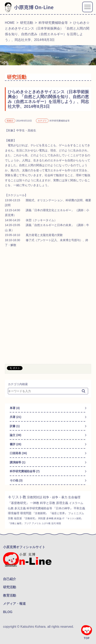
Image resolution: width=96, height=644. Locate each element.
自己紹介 (10, 579)
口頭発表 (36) (18, 453)
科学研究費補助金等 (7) (25, 471)
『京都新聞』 (40, 513)
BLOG (8, 612)
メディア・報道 (14, 604)
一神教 (35, 503)
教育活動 (10, 595)
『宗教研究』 (30, 518)
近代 (54, 523)
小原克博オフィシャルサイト (24, 547)
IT (63, 518)
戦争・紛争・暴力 (55, 497)
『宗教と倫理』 (16, 523)
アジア (28, 523)
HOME (10, 23)
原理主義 (62, 503)
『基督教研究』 (19, 503)
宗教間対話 (35, 497)
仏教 (11, 508)
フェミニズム (76, 513)
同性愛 (42, 518)
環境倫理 (14, 513)
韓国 (59, 523)
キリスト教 (17, 497)
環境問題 (26, 513)
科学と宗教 (48, 503)
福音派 (18, 518)
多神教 (50, 518)
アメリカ (36, 523)
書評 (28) (16, 444)
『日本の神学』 (63, 508)
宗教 (11, 518)
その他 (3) (16, 480)
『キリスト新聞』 (74, 518)
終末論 (58, 518)
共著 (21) (16, 417)
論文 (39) (16, 435)
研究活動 (27, 23)
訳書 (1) (15, 426)
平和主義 (79, 508)
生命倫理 (74, 497)
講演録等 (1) (18, 462)
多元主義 (20, 508)
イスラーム (76, 503)
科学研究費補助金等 (53, 23)
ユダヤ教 (46, 523)
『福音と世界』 (58, 513)
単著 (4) (15, 408)
